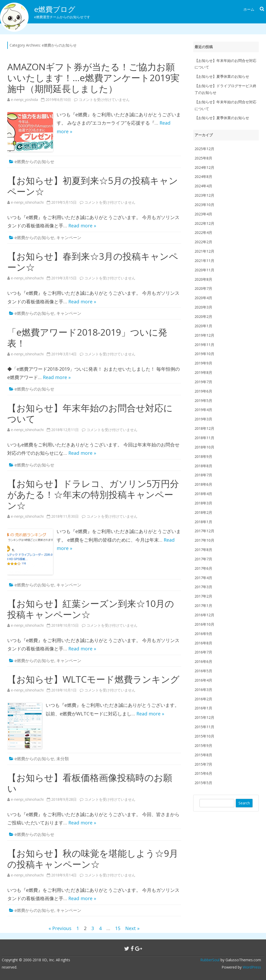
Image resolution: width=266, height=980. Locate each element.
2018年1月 (203, 522)
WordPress (251, 967)
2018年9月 (203, 456)
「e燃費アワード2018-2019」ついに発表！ (87, 338)
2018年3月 (203, 503)
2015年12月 (204, 717)
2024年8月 (203, 177)
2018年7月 (203, 475)
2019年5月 (203, 401)
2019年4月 (203, 410)
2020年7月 (203, 288)
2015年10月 (204, 736)
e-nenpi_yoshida (24, 100)
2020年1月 (203, 326)
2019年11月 (204, 345)
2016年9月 (203, 634)
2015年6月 (203, 773)
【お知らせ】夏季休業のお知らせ (222, 76)
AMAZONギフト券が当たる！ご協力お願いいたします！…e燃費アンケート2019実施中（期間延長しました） (93, 78)
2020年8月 (203, 279)
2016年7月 (203, 652)
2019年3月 (203, 419)
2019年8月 (203, 372)
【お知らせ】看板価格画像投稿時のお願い (90, 783)
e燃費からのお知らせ (34, 162)
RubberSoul (210, 960)
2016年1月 (203, 708)
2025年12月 (204, 149)
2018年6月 (203, 484)
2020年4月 (203, 298)
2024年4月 (203, 186)
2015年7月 (203, 764)
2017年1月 (203, 606)
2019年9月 (203, 363)
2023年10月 (204, 205)
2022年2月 (203, 242)
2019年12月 (204, 335)
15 (118, 928)
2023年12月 (204, 195)
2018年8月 (203, 466)
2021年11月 (204, 261)
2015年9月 (203, 745)
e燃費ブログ (55, 9)
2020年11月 (204, 270)
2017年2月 (203, 596)
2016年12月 (204, 615)
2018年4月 (203, 494)
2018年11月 (204, 438)
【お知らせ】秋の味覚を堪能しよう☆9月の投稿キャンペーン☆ (93, 859)
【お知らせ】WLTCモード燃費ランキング (93, 679)
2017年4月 (203, 578)
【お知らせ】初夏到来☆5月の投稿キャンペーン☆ (93, 186)
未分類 (63, 759)
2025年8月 (203, 158)
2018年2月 (203, 512)
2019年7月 (203, 382)
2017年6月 (203, 568)
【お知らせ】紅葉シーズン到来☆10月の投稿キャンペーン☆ (91, 609)
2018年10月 (204, 447)
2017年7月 (203, 559)
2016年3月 (203, 690)
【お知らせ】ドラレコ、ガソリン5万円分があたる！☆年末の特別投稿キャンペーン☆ (93, 494)
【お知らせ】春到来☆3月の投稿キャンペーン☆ (93, 262)
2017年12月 (204, 531)
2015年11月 (204, 727)
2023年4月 (203, 214)
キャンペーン (69, 238)
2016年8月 (203, 643)
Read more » (82, 226)
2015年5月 (203, 783)
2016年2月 (203, 699)
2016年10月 (204, 624)
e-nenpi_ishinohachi (27, 202)
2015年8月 (203, 755)
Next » (132, 928)
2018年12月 (204, 428)
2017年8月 (203, 550)
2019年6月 (203, 391)
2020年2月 (203, 316)
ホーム (249, 9)
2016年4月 (203, 680)
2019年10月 (204, 354)
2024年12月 (204, 167)
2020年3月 (203, 307)
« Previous (60, 928)
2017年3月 (203, 587)
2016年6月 (203, 661)
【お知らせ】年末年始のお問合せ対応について (90, 413)
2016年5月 (203, 671)
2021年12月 (204, 251)
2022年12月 (204, 223)
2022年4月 (203, 232)
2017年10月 (204, 540)
